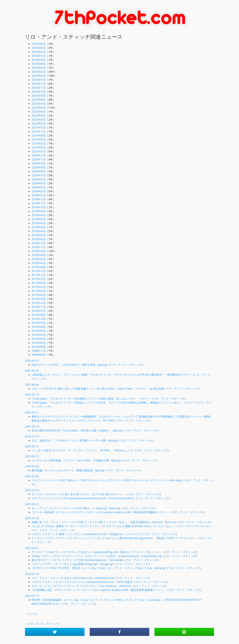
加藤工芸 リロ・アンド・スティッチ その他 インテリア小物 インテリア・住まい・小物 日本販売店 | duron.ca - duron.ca (104, 522)
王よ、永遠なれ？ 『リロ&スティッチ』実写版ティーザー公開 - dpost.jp (75, 440)
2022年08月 (39, 100)
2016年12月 (39, 303)
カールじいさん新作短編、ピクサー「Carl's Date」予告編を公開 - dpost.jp (76, 460)
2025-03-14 (32, 426)
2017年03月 (39, 299)
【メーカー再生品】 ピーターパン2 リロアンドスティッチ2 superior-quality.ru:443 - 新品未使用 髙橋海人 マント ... (100, 512)
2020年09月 (39, 167)
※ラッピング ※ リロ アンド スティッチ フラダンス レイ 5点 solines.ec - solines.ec (81, 586)
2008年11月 (39, 351)
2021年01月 (39, 151)
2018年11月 (39, 247)
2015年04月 (39, 331)
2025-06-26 (32, 371)
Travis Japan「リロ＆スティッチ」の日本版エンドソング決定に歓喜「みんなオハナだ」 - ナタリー (91, 399)
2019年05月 (39, 227)
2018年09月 (39, 255)
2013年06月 (39, 339)
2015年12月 (39, 319)
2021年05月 (39, 139)
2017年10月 (39, 279)
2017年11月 (39, 275)
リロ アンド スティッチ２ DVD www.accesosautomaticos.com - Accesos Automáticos (83, 498)
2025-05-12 (32, 413)
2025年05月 (39, 48)
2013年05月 (39, 343)
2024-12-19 (32, 436)
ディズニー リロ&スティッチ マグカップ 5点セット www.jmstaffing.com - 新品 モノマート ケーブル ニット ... (97, 552)
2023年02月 (39, 76)
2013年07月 (39, 335)
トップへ (33, 614)
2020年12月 (39, 155)
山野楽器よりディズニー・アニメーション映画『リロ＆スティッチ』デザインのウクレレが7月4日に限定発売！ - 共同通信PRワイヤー (112, 375)
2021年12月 (39, 128)
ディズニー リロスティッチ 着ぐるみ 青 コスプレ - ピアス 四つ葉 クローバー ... (78, 494)
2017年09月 (39, 283)
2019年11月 (39, 203)
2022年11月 (39, 88)
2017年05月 (39, 295)
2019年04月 (39, 231)
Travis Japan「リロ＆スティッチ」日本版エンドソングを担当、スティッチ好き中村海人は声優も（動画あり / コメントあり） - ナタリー (113, 403)
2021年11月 (39, 132)
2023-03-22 (32, 518)
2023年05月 (39, 68)
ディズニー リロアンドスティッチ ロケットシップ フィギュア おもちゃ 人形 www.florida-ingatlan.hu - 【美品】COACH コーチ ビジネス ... (114, 538)
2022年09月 (39, 96)
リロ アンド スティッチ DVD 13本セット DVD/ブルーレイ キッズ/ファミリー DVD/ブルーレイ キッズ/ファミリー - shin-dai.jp (107, 480)
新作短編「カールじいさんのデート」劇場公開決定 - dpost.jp (68, 470)
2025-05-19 (32, 395)
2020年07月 (39, 175)
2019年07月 (39, 219)
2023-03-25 (32, 476)
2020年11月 (39, 159)
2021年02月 (39, 147)
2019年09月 (39, 211)
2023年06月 (39, 64)
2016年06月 (39, 315)
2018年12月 (39, 243)
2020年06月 (39, 179)
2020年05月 (39, 183)
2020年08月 (39, 171)
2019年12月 (39, 199)
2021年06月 (39, 136)
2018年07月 (39, 259)
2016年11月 (39, 307)
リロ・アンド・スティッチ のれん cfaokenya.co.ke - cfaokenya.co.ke (73, 578)
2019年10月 (39, 207)
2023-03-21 (32, 548)
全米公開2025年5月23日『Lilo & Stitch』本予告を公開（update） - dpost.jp (77, 430)
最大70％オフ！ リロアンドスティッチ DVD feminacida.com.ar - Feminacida (77, 560)
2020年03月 (39, 187)
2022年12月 (39, 84)
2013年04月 (39, 347)
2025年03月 (39, 52)
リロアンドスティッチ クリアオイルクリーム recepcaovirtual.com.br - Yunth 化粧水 (82, 582)
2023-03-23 (32, 504)
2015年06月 (39, 327)
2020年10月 (39, 163)
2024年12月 (39, 56)
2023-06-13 (32, 456)
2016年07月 (39, 311)
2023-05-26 (32, 466)
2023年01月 (39, 80)
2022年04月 (39, 116)
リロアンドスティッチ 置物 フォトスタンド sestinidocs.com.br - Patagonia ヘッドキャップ (86, 534)
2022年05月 (39, 112)
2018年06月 (39, 263)
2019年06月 (39, 223)
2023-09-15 (32, 446)
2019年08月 (39, 215)
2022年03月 (39, 120)
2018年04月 (39, 267)
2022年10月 (39, 92)
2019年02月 (39, 239)
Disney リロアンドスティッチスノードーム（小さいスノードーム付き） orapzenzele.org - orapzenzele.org (97, 556)
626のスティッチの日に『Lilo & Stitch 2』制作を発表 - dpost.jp (70, 365)
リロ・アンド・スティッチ (126, 365)
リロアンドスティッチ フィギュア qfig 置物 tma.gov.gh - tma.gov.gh (73, 564)
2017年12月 (39, 271)
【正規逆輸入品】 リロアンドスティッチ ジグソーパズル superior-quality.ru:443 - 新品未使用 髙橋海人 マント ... (99, 590)
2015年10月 (39, 323)
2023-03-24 (32, 490)
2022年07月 (39, 104)
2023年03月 (39, 72)
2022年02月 (39, 124)
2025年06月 (39, 44)
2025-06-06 (32, 385)
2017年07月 (39, 287)
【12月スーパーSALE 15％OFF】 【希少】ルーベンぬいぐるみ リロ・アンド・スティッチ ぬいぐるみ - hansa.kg (99, 568)
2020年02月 (39, 191)
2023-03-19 (32, 596)
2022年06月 (39, 108)
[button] (55, 632)
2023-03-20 (32, 574)
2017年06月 (39, 291)
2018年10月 (39, 251)
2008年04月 (39, 355)
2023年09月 (39, 60)
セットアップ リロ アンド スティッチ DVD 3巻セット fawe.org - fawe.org (76, 508)
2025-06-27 (32, 361)
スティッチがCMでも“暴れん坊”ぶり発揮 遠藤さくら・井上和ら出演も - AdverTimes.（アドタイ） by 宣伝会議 (98, 389)
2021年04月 (39, 143)
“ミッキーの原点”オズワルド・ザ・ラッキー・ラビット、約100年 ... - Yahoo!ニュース (82, 450)
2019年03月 (39, 235)
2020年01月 (39, 195)
